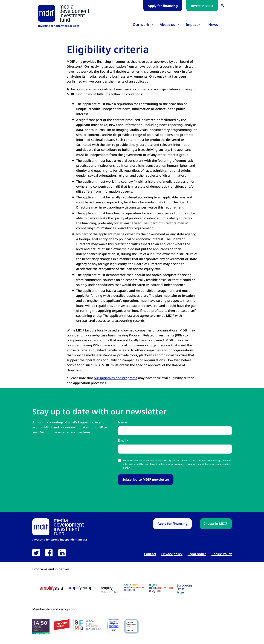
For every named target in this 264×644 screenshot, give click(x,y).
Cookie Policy (222, 554)
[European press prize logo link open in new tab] (184, 589)
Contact (150, 554)
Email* (123, 440)
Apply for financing (163, 6)
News (213, 25)
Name (122, 422)
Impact (192, 25)
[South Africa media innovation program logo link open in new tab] (135, 588)
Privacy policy (172, 554)
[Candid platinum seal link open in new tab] (131, 626)
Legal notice (197, 554)
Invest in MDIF (202, 6)
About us (167, 25)
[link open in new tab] (36, 553)
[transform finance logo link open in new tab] (62, 625)
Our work (141, 25)
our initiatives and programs (116, 378)
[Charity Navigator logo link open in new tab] (114, 626)
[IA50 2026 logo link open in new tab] (41, 627)
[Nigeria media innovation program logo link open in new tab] (161, 588)
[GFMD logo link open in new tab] (88, 626)
